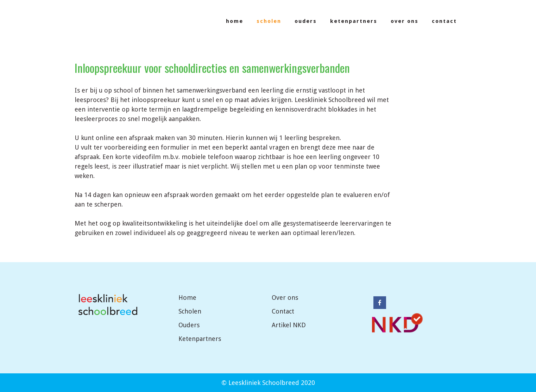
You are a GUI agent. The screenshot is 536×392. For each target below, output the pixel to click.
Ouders (189, 325)
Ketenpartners (200, 339)
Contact (283, 311)
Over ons (285, 298)
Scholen (190, 311)
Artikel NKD (289, 325)
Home (187, 298)
